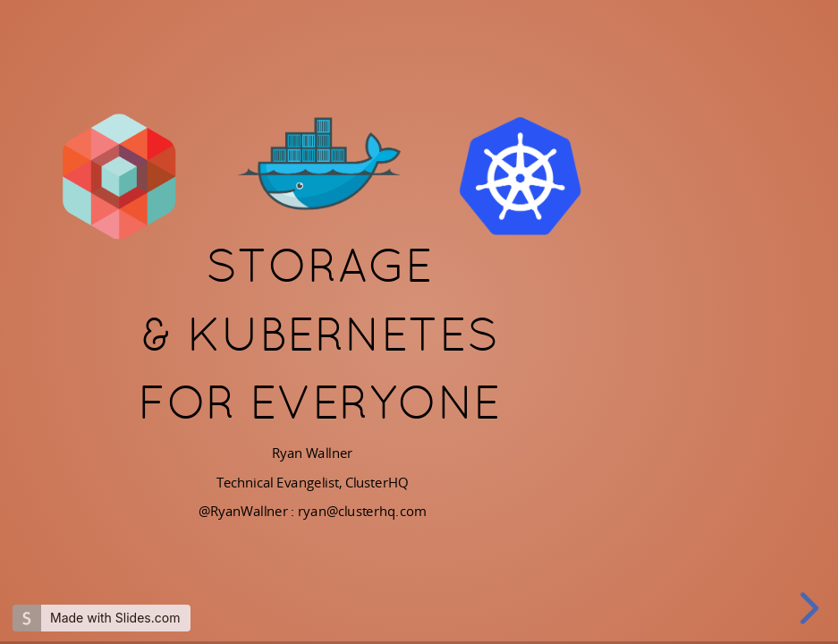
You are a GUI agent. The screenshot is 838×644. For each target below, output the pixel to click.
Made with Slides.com (115, 618)
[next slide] (810, 608)
